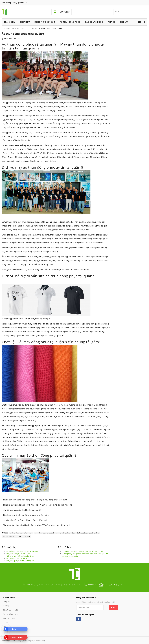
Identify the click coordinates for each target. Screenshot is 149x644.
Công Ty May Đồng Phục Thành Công (15, 28)
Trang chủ (7, 602)
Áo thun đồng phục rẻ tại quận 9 (21, 533)
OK (115, 608)
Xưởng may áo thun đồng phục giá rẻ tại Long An (83, 551)
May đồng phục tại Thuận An (18, 558)
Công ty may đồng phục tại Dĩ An (20, 556)
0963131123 (92, 585)
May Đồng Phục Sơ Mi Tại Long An (20, 561)
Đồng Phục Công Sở (10, 610)
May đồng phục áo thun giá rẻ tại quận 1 (23, 551)
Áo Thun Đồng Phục (10, 614)
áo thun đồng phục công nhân (88, 533)
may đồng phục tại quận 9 (44, 533)
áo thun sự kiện (25, 536)
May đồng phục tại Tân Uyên (18, 554)
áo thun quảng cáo (10, 536)
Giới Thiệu (6, 606)
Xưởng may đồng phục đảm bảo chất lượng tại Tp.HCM (85, 554)
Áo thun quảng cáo (70, 556)
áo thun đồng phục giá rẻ (65, 533)
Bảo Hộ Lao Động (9, 618)
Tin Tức (34, 28)
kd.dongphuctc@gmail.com (115, 585)
